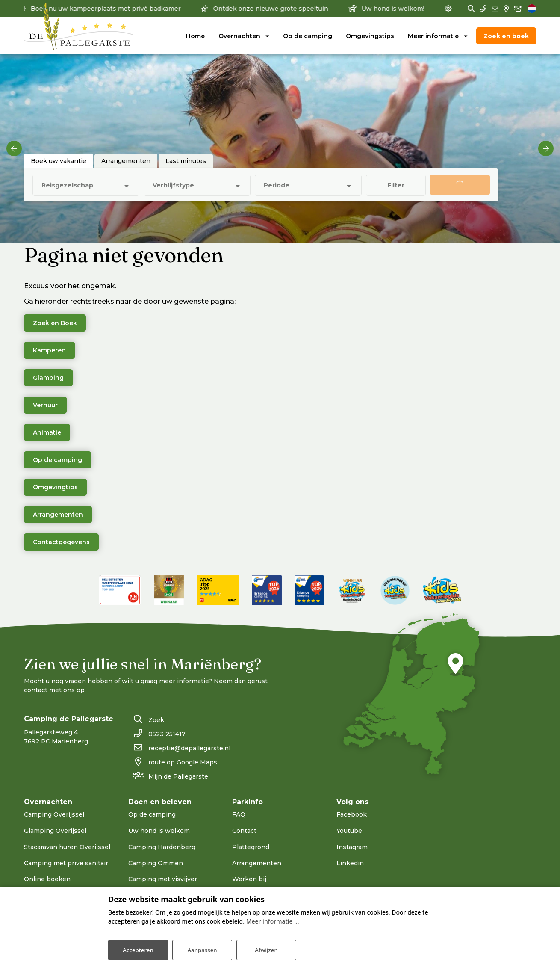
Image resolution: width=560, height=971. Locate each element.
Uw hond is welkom (159, 831)
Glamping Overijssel (55, 831)
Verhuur (45, 405)
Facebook (352, 814)
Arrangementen (58, 515)
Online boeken (47, 879)
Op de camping (57, 460)
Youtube (349, 831)
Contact (244, 831)
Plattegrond (251, 847)
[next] (546, 148)
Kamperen (49, 350)
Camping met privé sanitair (66, 863)
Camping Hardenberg (162, 847)
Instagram (352, 847)
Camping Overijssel (54, 814)
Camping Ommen (156, 863)
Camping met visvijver (163, 879)
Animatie (47, 432)
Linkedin (350, 863)
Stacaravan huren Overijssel (67, 847)
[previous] (14, 148)
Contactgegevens (61, 542)
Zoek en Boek (55, 323)
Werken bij (249, 879)
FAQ (239, 814)
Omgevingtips (55, 487)
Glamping (48, 378)
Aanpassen (202, 949)
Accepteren (138, 949)
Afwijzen (267, 949)
